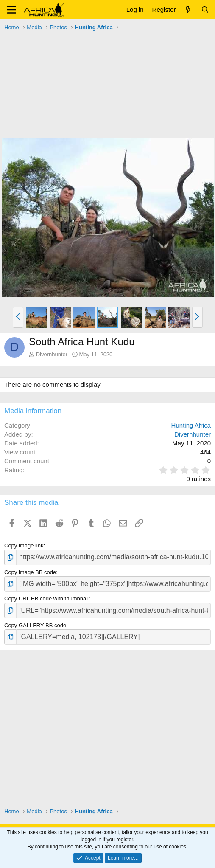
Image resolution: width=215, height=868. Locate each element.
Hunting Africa (191, 425)
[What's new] (188, 10)
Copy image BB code (30, 572)
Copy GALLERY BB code (35, 625)
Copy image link (24, 545)
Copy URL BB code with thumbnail (46, 599)
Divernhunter (52, 354)
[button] (12, 10)
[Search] (205, 10)
